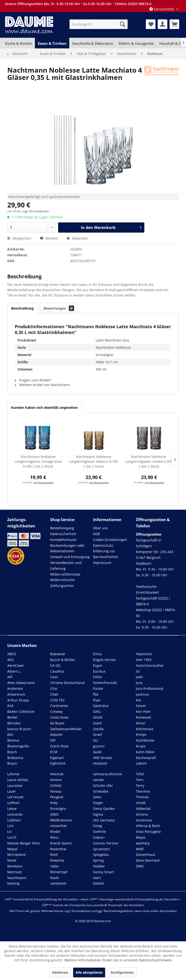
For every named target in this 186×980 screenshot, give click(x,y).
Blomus (13, 740)
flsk (96, 694)
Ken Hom (143, 711)
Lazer (12, 791)
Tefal (140, 774)
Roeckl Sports (61, 843)
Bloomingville (18, 746)
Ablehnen (60, 972)
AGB (96, 534)
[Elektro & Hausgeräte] (136, 43)
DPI (53, 740)
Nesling (13, 883)
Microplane (16, 855)
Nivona (56, 780)
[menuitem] (99, 24)
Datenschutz (103, 545)
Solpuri (99, 837)
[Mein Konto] (163, 24)
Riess (54, 837)
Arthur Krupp (18, 700)
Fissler (98, 688)
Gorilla (98, 729)
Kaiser (141, 706)
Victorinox (144, 820)
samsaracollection (108, 774)
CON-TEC (58, 700)
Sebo (97, 797)
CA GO (55, 665)
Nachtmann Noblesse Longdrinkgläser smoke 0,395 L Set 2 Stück (149, 461)
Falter (98, 677)
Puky (54, 803)
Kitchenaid (145, 729)
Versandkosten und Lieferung (66, 566)
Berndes (14, 723)
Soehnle (100, 832)
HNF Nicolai (102, 758)
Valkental (143, 809)
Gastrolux (101, 706)
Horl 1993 (144, 660)
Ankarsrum (16, 694)
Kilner (141, 723)
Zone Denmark (148, 860)
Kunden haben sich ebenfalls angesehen (44, 407)
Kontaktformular (63, 540)
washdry (143, 843)
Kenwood (143, 717)
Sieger (98, 803)
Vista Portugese (148, 832)
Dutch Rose (59, 746)
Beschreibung (22, 308)
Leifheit (13, 803)
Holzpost (100, 763)
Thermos (143, 791)
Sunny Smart (103, 872)
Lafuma (13, 774)
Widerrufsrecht (62, 580)
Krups (141, 746)
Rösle (54, 878)
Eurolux (99, 671)
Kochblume (145, 740)
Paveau (56, 791)
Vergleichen (19, 238)
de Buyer (57, 723)
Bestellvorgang (62, 528)
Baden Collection (21, 711)
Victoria (142, 814)
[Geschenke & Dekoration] (93, 43)
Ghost (98, 717)
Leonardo (15, 814)
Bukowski (58, 654)
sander (99, 780)
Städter (99, 866)
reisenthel (58, 826)
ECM (54, 752)
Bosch (12, 752)
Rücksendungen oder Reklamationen (67, 548)
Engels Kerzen (105, 660)
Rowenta (57, 860)
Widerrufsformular (65, 574)
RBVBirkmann (61, 820)
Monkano (15, 866)
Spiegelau (101, 855)
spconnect (101, 849)
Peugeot (57, 797)
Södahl (99, 883)
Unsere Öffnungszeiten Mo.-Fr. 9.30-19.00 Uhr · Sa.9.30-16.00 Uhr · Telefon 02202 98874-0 (78, 4)
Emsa (97, 654)
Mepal (12, 849)
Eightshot (58, 763)
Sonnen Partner (106, 843)
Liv (9, 832)
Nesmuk (57, 774)
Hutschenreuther (150, 665)
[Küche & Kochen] (19, 43)
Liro (10, 826)
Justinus (142, 694)
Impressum (102, 563)
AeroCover (16, 665)
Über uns (101, 528)
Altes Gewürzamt (21, 683)
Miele (12, 860)
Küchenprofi (146, 758)
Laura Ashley (18, 780)
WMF (140, 849)
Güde (97, 752)
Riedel (55, 832)
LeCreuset (15, 797)
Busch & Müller (63, 660)
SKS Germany (104, 820)
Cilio (54, 688)
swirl (97, 878)
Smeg (97, 826)
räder (55, 866)
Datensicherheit (63, 534)
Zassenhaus (146, 855)
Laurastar (15, 786)
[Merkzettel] (151, 24)
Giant (97, 723)
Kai (138, 700)
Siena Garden (104, 809)
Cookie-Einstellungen (110, 540)
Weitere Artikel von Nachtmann (42, 385)
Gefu (97, 711)
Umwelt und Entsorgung (70, 557)
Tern (140, 780)
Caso (54, 677)
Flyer (97, 700)
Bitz (10, 734)
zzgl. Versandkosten (36, 211)
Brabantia (15, 758)
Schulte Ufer (103, 786)
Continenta (59, 706)
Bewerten (77, 238)
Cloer (54, 694)
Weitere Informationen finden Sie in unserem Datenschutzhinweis (118, 960)
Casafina (57, 671)
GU (95, 740)
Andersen (15, 688)
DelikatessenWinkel (66, 729)
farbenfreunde (105, 683)
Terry (140, 786)
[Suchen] (123, 24)
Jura (139, 683)
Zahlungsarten (62, 586)
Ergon (98, 665)
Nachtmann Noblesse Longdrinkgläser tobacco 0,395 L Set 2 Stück (93, 461)
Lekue (12, 809)
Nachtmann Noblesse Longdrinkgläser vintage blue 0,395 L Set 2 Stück (38, 461)
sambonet (58, 883)
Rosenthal (58, 849)
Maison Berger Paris (24, 843)
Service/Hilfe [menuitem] (162, 9)
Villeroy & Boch (148, 826)
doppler (57, 734)
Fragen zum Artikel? (33, 380)
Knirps (141, 734)
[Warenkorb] (174, 24)
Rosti (54, 855)
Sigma (98, 814)
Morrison (15, 872)
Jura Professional (150, 688)
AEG (11, 660)
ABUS (12, 654)
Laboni (141, 763)
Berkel (12, 717)
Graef (97, 734)
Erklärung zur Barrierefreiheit (106, 554)
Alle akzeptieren (89, 972)
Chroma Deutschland (67, 683)
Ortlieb (56, 786)
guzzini (99, 746)
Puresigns (58, 809)
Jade (139, 677)
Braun (12, 763)
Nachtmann (17, 878)
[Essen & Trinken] (52, 43)
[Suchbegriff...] (99, 24)
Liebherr (14, 820)
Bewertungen (59, 308)
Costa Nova (59, 717)
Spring (98, 860)
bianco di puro (19, 729)
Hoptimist (144, 654)
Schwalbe (101, 791)
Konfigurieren (122, 972)
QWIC (55, 814)
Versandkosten (81, 911)
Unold (141, 803)
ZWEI (140, 866)
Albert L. (14, 671)
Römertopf (59, 872)
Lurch (12, 837)
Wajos (141, 837)
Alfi (10, 677)
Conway (56, 711)
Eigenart (57, 758)
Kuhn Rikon (145, 752)
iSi (138, 671)
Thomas (142, 797)
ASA (10, 706)
